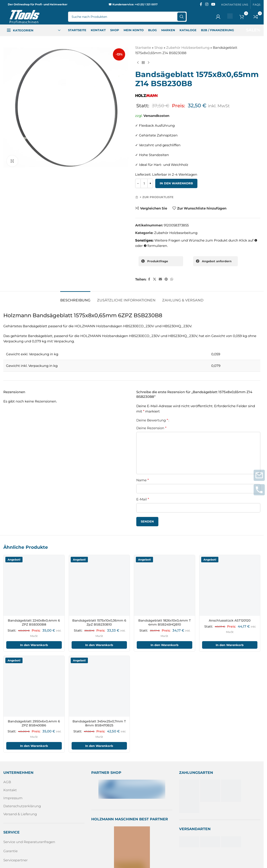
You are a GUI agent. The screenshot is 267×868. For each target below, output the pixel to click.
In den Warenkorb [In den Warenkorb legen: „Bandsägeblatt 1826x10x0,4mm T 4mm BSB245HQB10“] (165, 645)
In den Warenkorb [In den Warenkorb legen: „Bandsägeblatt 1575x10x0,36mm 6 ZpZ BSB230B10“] (99, 645)
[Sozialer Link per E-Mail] (160, 279)
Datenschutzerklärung (22, 806)
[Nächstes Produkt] (149, 63)
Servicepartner (16, 860)
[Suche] (127, 17)
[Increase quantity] (150, 183)
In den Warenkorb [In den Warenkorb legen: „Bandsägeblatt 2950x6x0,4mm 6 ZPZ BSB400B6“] (34, 746)
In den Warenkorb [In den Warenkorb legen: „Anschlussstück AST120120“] (230, 645)
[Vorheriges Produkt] (138, 63)
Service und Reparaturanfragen (29, 842)
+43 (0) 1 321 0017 (146, 4)
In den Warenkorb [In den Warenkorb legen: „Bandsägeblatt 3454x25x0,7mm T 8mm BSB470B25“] (99, 746)
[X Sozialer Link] (155, 279)
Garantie (10, 851)
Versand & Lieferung (20, 814)
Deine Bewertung (152, 420)
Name (143, 480)
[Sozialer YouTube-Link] (213, 4)
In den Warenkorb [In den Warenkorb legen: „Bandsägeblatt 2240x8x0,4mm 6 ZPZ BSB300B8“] (34, 645)
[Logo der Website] (25, 16)
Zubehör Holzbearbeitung (188, 48)
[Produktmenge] (144, 183)
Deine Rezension (151, 428)
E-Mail (143, 499)
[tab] (75, 298)
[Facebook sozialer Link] (201, 4)
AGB (7, 782)
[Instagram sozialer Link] (207, 4)
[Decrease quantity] (138, 183)
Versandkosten (156, 116)
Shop (159, 48)
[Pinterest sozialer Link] (166, 279)
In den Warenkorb (176, 183)
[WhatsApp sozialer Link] (172, 279)
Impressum (13, 798)
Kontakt (10, 790)
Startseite (143, 48)
